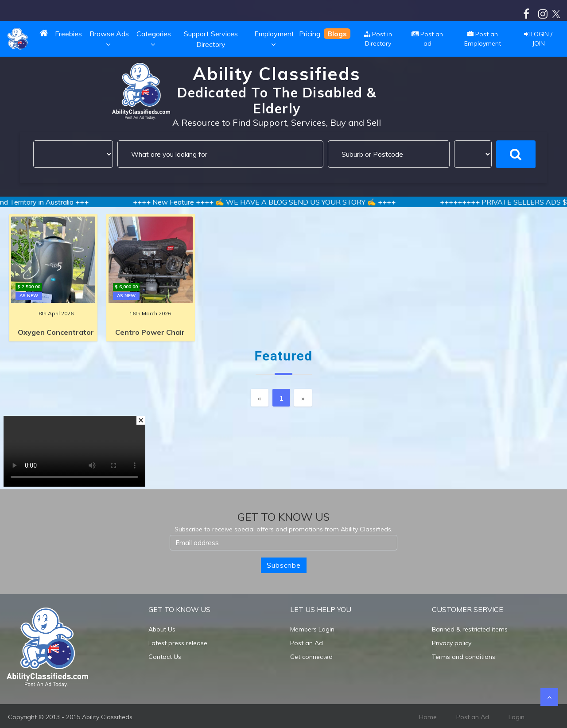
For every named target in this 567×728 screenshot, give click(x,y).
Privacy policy (452, 643)
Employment (274, 39)
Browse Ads (109, 39)
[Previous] (260, 398)
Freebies (68, 34)
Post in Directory (378, 39)
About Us (162, 629)
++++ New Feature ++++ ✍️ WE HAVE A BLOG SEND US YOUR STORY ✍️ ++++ (275, 202)
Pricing (310, 34)
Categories (154, 39)
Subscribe (284, 565)
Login (517, 717)
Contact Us (165, 657)
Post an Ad (307, 643)
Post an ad (427, 39)
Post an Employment (483, 39)
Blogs (337, 34)
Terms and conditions (464, 657)
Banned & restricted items (470, 629)
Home (428, 717)
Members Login (312, 629)
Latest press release (178, 643)
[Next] (303, 398)
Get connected (311, 657)
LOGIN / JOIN (538, 39)
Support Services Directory (211, 39)
